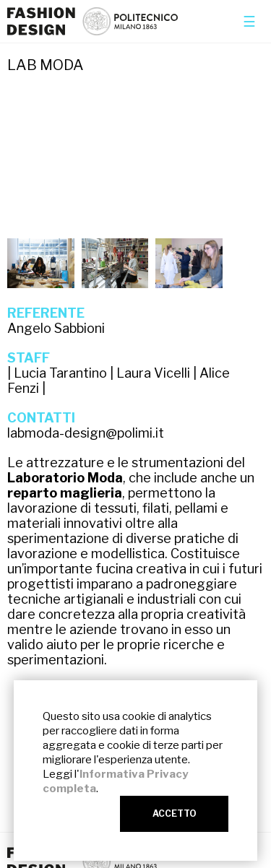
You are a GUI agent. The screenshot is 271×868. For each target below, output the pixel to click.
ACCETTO (175, 813)
